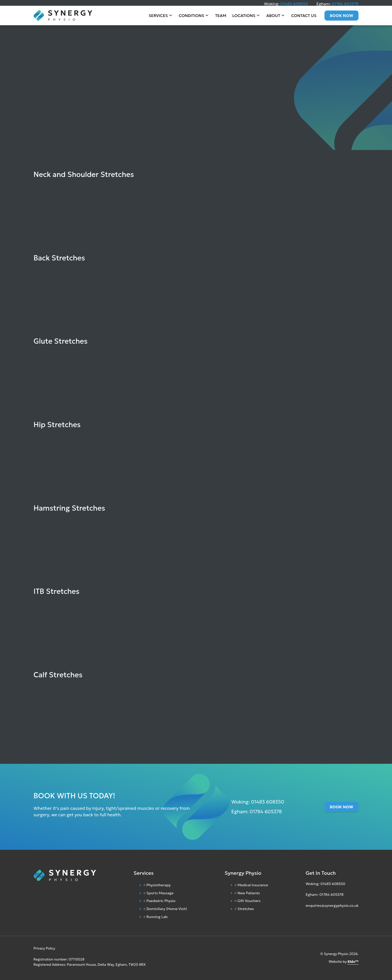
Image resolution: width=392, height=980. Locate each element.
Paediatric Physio (161, 901)
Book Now (341, 17)
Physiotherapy (159, 885)
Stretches (246, 909)
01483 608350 (294, 4)
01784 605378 (345, 4)
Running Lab (157, 917)
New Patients (249, 893)
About (273, 17)
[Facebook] (311, 918)
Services (158, 17)
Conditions (191, 17)
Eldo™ (353, 962)
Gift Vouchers (249, 901)
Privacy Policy (44, 948)
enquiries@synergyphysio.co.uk (332, 906)
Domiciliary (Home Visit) (167, 909)
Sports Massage (160, 893)
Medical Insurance (253, 885)
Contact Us (304, 17)
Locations (244, 17)
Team (221, 17)
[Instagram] (307, 918)
